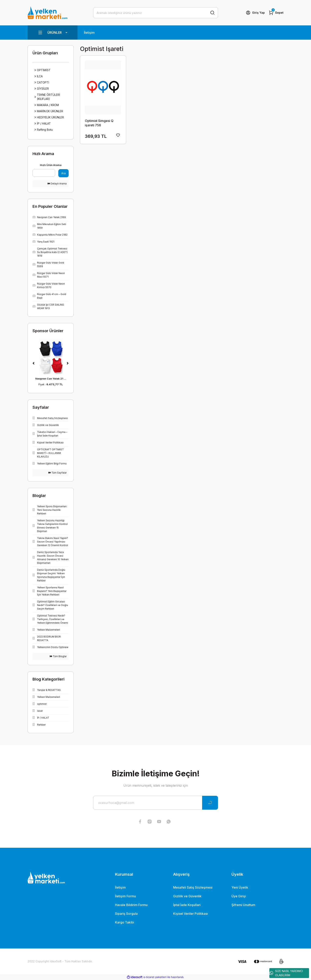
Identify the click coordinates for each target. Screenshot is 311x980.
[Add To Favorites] (118, 135)
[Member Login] (255, 13)
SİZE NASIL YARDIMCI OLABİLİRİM (286, 973)
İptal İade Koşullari (187, 905)
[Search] (156, 13)
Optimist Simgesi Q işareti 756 (99, 123)
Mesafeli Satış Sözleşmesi (193, 887)
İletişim (89, 33)
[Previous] (34, 363)
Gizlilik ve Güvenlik (187, 896)
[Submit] (210, 803)
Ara (63, 173)
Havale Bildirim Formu (131, 905)
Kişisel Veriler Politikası (191, 914)
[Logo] (48, 13)
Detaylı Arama (57, 184)
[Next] (68, 363)
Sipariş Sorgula (126, 914)
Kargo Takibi (125, 922)
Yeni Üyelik (240, 887)
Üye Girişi (239, 896)
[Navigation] (53, 33)
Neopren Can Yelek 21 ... (51, 379)
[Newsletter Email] (156, 803)
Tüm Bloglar (58, 656)
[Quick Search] (44, 173)
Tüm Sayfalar (58, 473)
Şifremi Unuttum (243, 905)
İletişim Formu (125, 896)
